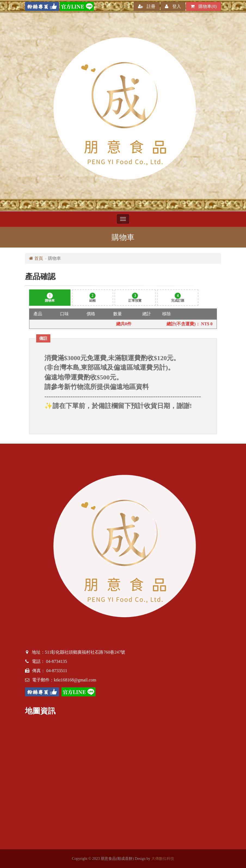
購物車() (204, 6)
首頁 (36, 258)
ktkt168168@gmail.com (75, 680)
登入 (173, 6)
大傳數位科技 (163, 859)
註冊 (147, 6)
